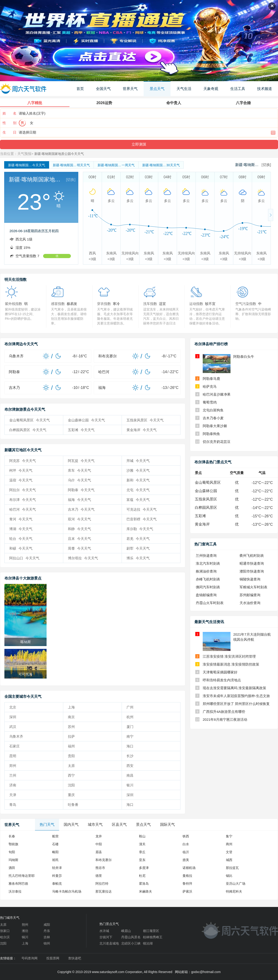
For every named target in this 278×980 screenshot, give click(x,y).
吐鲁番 (73, 805)
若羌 (138, 539)
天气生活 (184, 89)
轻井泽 (57, 868)
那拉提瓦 (232, 868)
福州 (71, 746)
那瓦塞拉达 (104, 891)
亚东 (142, 860)
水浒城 (104, 931)
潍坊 (25, 931)
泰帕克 (57, 884)
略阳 (55, 852)
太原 (71, 766)
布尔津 (23, 500)
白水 (186, 844)
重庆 (71, 795)
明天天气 (71, 165)
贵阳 (71, 756)
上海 (71, 707)
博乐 (138, 558)
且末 (79, 539)
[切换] (266, 165)
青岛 (13, 805)
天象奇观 (211, 89)
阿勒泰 (81, 490)
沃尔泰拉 (15, 891)
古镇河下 (106, 937)
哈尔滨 (5, 937)
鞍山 (142, 836)
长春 (12, 836)
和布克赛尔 (104, 860)
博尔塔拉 (83, 558)
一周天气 (116, 165)
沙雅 (138, 470)
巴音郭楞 (142, 519)
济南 (13, 785)
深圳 (13, 717)
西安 (130, 766)
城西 (229, 860)
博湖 (21, 529)
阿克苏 (23, 461)
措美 (186, 860)
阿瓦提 (81, 461)
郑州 (13, 766)
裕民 (55, 860)
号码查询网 (29, 958)
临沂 (186, 852)
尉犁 (138, 548)
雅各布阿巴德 (18, 884)
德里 (99, 876)
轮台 (21, 539)
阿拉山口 (24, 558)
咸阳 (47, 925)
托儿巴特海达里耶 (22, 876)
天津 (13, 795)
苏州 (71, 727)
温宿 (21, 480)
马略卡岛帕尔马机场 (67, 891)
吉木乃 (81, 509)
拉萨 (71, 736)
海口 (130, 746)
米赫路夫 (145, 891)
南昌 (130, 775)
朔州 (25, 925)
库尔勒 (140, 529)
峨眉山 (126, 931)
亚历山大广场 (236, 884)
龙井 (99, 836)
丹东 (47, 931)
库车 (79, 470)
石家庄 (14, 746)
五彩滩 (81, 430)
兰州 (13, 775)
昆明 (13, 756)
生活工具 (238, 89)
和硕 (21, 548)
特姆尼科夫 (234, 891)
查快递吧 (75, 958)
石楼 (55, 844)
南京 (71, 717)
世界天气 (130, 89)
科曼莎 (57, 876)
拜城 (138, 461)
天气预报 (24, 154)
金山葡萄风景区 (30, 420)
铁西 (186, 836)
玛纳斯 (13, 860)
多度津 (144, 868)
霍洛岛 (144, 884)
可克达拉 (142, 509)
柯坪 (21, 470)
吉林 (47, 937)
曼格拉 (187, 876)
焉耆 (79, 548)
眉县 (99, 852)
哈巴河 (23, 509)
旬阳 (12, 852)
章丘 (142, 852)
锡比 (229, 876)
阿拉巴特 (102, 884)
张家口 (5, 931)
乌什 (79, 480)
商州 (229, 844)
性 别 (9, 123)
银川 (130, 785)
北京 (13, 707)
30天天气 (161, 165)
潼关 (142, 844)
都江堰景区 (151, 931)
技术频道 (265, 89)
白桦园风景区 (28, 430)
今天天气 (27, 165)
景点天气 (157, 89)
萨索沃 (187, 891)
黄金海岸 (142, 430)
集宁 (229, 836)
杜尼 (142, 876)
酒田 (12, 868)
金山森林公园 (86, 420)
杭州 (130, 717)
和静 (79, 529)
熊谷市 (100, 868)
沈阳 (71, 785)
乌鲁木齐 (16, 736)
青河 (21, 519)
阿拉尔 (23, 490)
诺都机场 (189, 868)
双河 (79, 519)
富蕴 (138, 500)
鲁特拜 (187, 884)
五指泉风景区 (145, 420)
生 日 (9, 132)
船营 (55, 836)
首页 (80, 89)
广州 (130, 707)
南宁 (130, 736)
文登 (229, 852)
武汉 (13, 727)
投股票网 (53, 958)
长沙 (130, 756)
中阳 (99, 844)
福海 (79, 500)
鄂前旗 (13, 844)
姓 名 (9, 113)
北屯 (138, 490)
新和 (138, 480)
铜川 (25, 937)
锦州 (47, 943)
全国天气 (103, 89)
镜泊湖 (148, 943)
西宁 (71, 775)
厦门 (130, 727)
